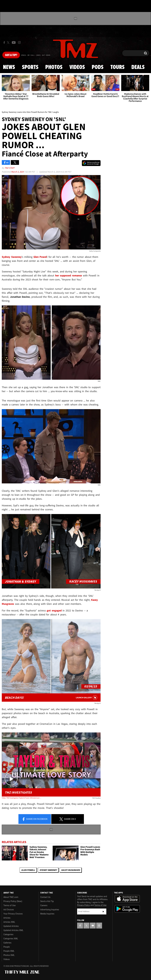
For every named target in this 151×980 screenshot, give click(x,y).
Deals (138, 67)
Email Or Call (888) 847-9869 (36, 55)
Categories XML (11, 939)
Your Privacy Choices (13, 914)
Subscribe (103, 911)
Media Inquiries (47, 914)
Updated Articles (11, 926)
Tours (117, 67)
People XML (9, 951)
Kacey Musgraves (71, 870)
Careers (44, 905)
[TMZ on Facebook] (4, 43)
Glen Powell (28, 870)
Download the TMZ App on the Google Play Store (127, 909)
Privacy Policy (83, 905)
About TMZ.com (11, 897)
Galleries (7, 943)
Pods (98, 67)
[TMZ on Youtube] (14, 42)
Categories (8, 934)
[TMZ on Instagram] (19, 42)
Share (35, 819)
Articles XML (9, 922)
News (9, 67)
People (7, 947)
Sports (30, 67)
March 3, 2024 (18, 172)
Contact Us (45, 897)
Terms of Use (10, 905)
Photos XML (9, 955)
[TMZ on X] (9, 43)
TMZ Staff (10, 168)
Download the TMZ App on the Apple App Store (127, 899)
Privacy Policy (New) (13, 901)
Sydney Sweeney (48, 870)
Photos (54, 67)
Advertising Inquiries (50, 910)
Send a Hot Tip (47, 901)
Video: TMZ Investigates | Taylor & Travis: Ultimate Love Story (22, 798)
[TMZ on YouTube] (93, 926)
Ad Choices (9, 910)
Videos (77, 67)
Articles (7, 918)
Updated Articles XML (13, 930)
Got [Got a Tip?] (11, 55)
